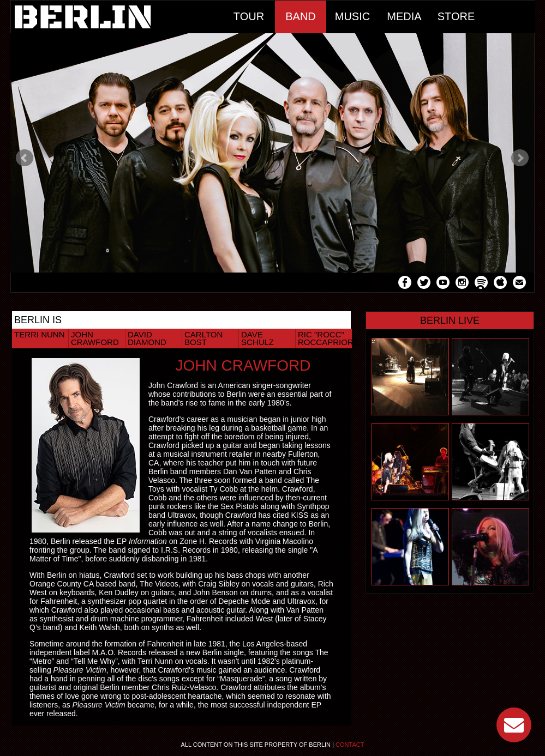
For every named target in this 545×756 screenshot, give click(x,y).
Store (456, 16)
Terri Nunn (40, 334)
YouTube (443, 284)
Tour (249, 16)
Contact (350, 745)
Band (301, 16)
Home (117, 17)
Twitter (424, 284)
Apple (500, 284)
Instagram (462, 284)
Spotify (481, 284)
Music (352, 16)
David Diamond (147, 338)
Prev (25, 158)
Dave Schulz (257, 338)
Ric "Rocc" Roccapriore (325, 338)
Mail (519, 284)
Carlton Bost (203, 338)
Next (520, 158)
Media (404, 16)
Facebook (405, 284)
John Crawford (95, 338)
